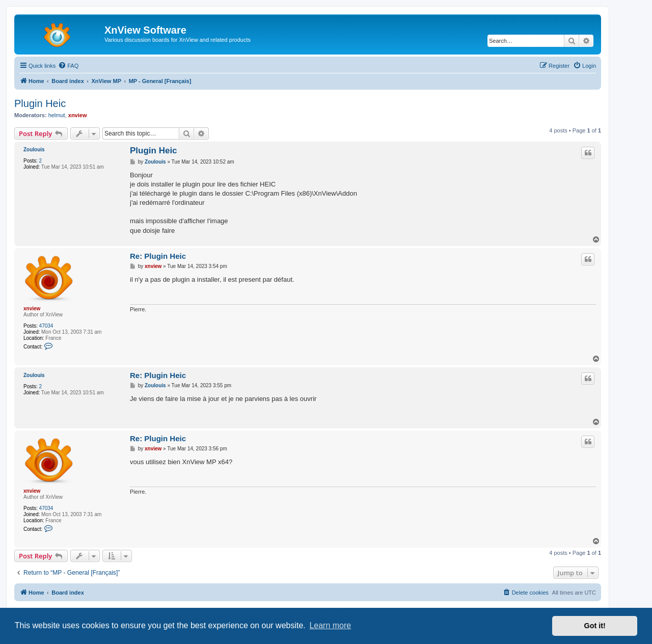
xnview (78, 115)
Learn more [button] (330, 625)
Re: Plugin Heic (158, 256)
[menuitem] (68, 66)
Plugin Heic (40, 103)
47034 (46, 326)
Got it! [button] (595, 626)
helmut (57, 115)
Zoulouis (34, 150)
